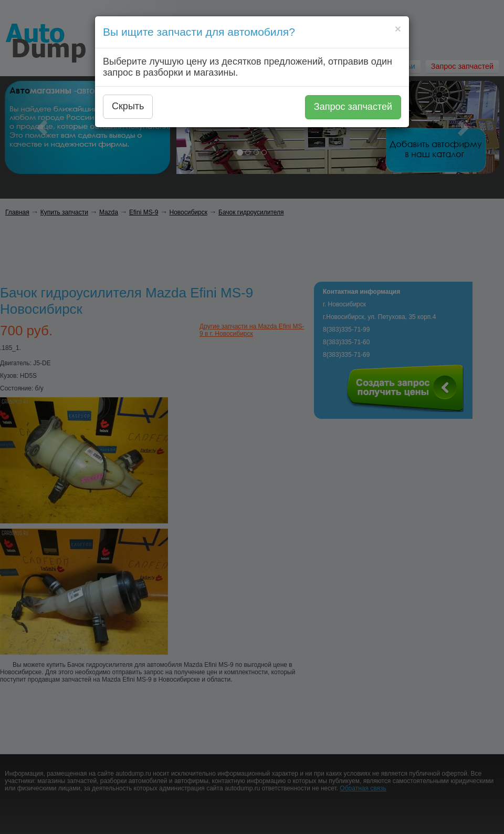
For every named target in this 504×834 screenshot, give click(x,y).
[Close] (398, 29)
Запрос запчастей (353, 107)
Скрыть (128, 106)
